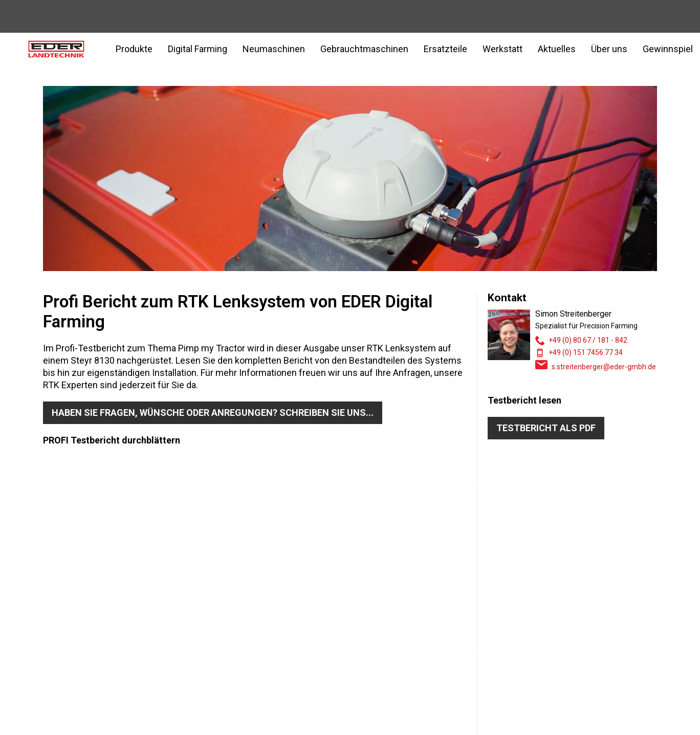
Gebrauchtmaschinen (364, 49)
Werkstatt (502, 49)
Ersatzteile (445, 49)
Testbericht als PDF (546, 428)
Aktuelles (557, 49)
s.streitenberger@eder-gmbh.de (604, 367)
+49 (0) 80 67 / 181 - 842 (588, 340)
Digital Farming (198, 49)
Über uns (609, 49)
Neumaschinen (274, 49)
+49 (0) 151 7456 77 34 (586, 352)
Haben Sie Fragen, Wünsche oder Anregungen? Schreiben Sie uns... (213, 413)
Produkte (134, 49)
